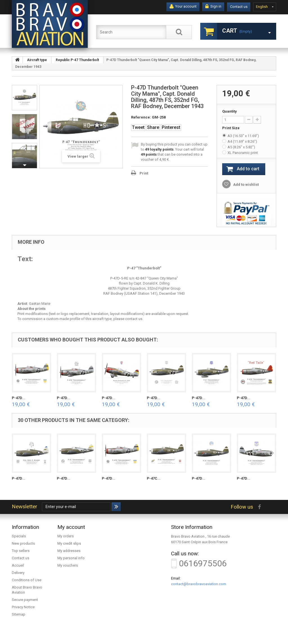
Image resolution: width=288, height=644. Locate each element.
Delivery (18, 573)
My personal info (71, 558)
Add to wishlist (246, 185)
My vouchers (68, 565)
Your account (183, 6)
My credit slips (69, 543)
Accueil (18, 565)
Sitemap (19, 614)
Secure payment (25, 600)
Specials (19, 536)
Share (153, 127)
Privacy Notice (23, 607)
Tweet (138, 127)
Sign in (213, 6)
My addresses (69, 551)
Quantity (229, 111)
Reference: (141, 117)
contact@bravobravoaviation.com (199, 584)
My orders (66, 536)
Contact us (239, 7)
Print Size (231, 128)
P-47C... (154, 478)
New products (23, 543)
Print (144, 173)
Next (24, 165)
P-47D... (19, 398)
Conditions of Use (27, 580)
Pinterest (171, 127)
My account (71, 527)
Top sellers (21, 551)
